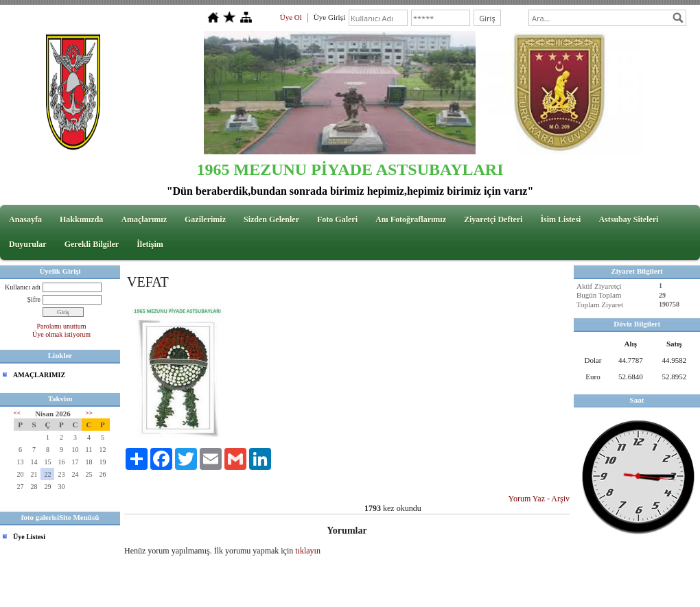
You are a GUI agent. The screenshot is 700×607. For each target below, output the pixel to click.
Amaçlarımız (144, 219)
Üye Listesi (29, 537)
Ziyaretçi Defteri (493, 219)
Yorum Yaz (527, 499)
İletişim (150, 244)
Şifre (34, 299)
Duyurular (28, 244)
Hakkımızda (81, 219)
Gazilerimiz (205, 219)
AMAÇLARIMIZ (39, 375)
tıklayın (308, 551)
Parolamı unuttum (62, 326)
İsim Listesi (560, 219)
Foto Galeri (337, 219)
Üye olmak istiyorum (61, 334)
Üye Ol (291, 17)
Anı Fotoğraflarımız (411, 219)
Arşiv (560, 499)
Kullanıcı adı (23, 287)
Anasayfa (25, 219)
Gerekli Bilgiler (92, 244)
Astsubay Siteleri (628, 219)
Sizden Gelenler (271, 219)
